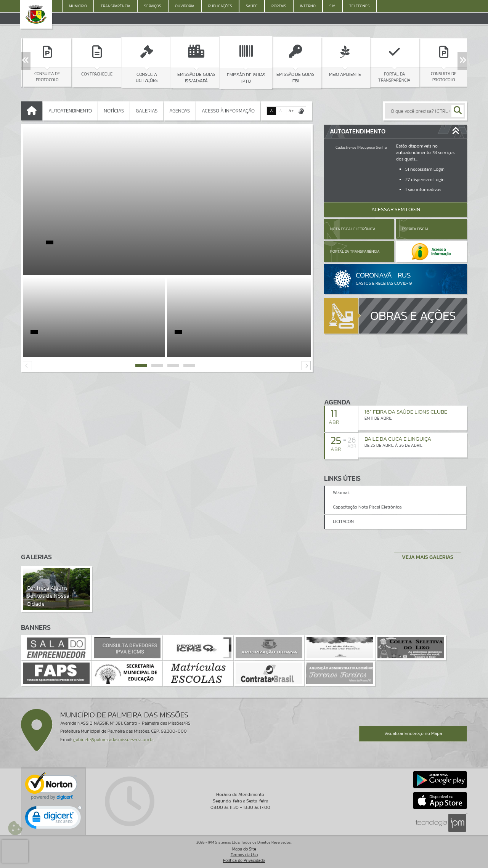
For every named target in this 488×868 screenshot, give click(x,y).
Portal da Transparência (355, 251)
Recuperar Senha (372, 147)
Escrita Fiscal (415, 229)
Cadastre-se (346, 147)
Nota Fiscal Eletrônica (353, 229)
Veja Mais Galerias (428, 557)
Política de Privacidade (244, 860)
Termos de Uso (244, 855)
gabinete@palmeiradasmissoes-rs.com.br (114, 740)
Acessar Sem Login (396, 209)
